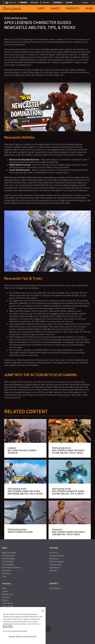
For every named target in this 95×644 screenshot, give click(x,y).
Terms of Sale (8, 606)
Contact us (54, 553)
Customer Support (57, 556)
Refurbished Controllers (11, 568)
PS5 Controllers (8, 556)
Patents (5, 600)
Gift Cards (6, 574)
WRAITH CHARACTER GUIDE (20, 532)
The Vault (6, 597)
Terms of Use (7, 603)
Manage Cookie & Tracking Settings (23, 636)
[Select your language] (86, 2)
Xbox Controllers (8, 559)
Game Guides (55, 588)
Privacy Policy (8, 626)
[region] (23, 626)
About (4, 588)
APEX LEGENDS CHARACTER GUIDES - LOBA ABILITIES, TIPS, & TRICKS (69, 533)
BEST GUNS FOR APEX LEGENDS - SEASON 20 (23, 452)
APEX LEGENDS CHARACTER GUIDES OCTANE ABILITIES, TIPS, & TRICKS (68, 452)
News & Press (7, 594)
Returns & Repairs (57, 562)
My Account (54, 559)
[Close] (43, 611)
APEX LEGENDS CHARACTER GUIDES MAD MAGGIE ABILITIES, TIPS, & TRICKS (25, 493)
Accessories (7, 571)
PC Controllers (8, 562)
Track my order (55, 565)
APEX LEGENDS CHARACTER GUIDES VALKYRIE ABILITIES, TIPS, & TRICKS (68, 493)
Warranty (53, 571)
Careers (5, 591)
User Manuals (55, 568)
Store (4, 577)
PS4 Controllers (8, 565)
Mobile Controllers (9, 553)
